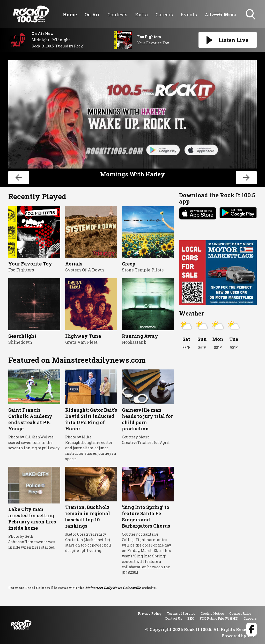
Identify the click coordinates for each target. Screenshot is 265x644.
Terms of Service (181, 613)
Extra (141, 15)
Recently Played (37, 196)
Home (70, 15)
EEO (191, 618)
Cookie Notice (212, 613)
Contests (117, 15)
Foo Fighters (21, 270)
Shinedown (20, 342)
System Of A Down (85, 270)
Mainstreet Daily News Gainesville (113, 588)
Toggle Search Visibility (251, 15)
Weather (191, 313)
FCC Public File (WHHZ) (219, 618)
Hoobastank (134, 342)
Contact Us (174, 618)
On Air (92, 15)
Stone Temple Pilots (143, 270)
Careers (164, 15)
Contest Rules (240, 613)
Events (189, 15)
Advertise (216, 15)
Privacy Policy (150, 613)
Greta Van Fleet (81, 342)
